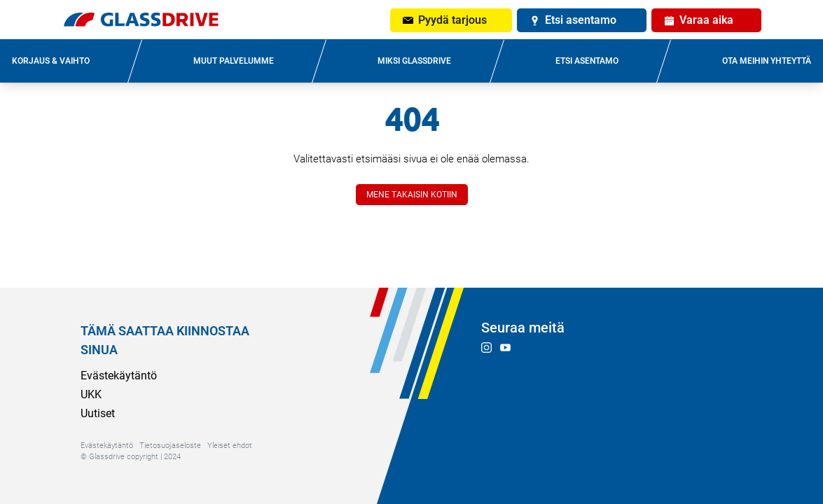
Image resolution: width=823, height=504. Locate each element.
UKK (91, 394)
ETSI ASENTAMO (587, 61)
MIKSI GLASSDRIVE (414, 61)
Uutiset (98, 413)
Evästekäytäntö (119, 376)
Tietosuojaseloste (170, 446)
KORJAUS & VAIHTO (51, 61)
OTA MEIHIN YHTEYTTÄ (767, 61)
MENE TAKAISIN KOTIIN (412, 195)
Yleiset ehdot (230, 446)
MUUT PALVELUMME (234, 61)
